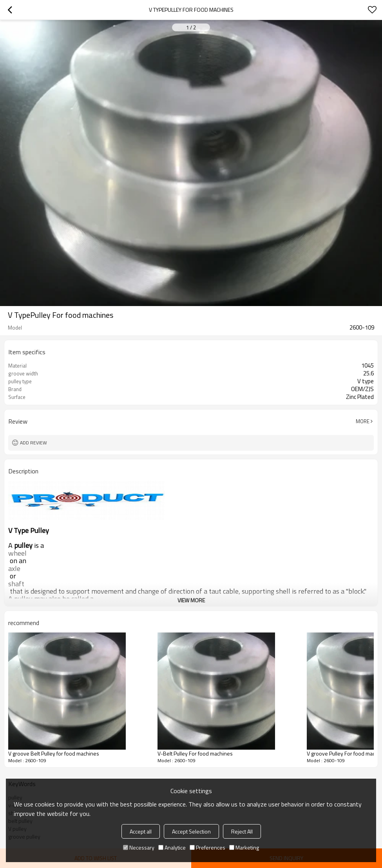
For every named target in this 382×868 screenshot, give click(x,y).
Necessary (139, 847)
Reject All (242, 831)
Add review (33, 443)
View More (191, 600)
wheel (17, 553)
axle (14, 569)
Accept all (141, 831)
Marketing (244, 847)
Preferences (207, 847)
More (363, 421)
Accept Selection (191, 831)
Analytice (172, 847)
